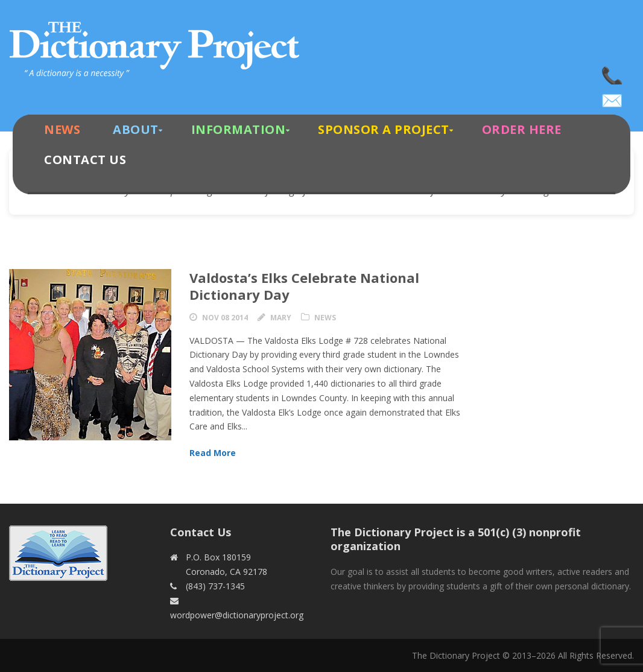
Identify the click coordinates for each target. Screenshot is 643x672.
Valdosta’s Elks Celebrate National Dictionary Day (304, 286)
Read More (213, 453)
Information (239, 129)
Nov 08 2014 (225, 318)
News (62, 129)
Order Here (522, 129)
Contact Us (85, 160)
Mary (281, 318)
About (136, 129)
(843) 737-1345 (613, 72)
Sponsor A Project (384, 129)
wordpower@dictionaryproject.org (613, 97)
